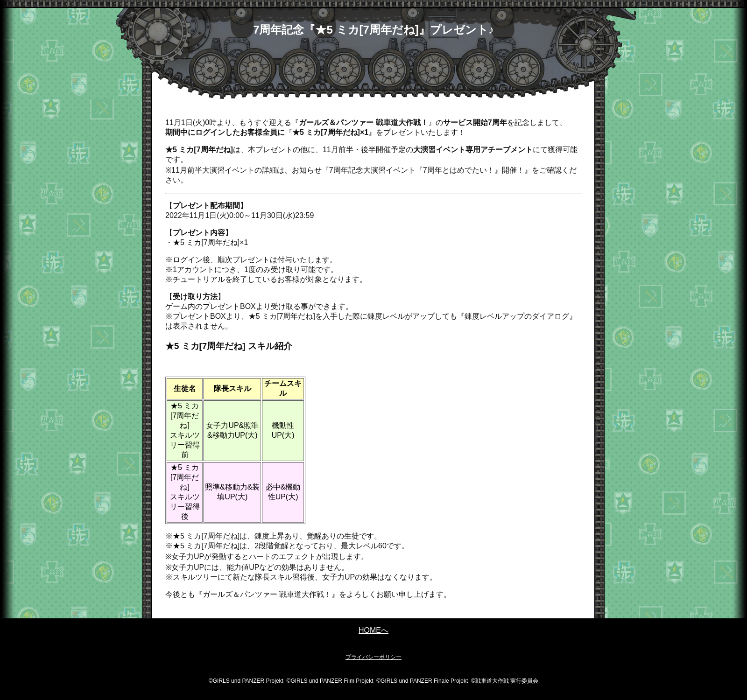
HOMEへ (373, 630)
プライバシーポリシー (373, 657)
